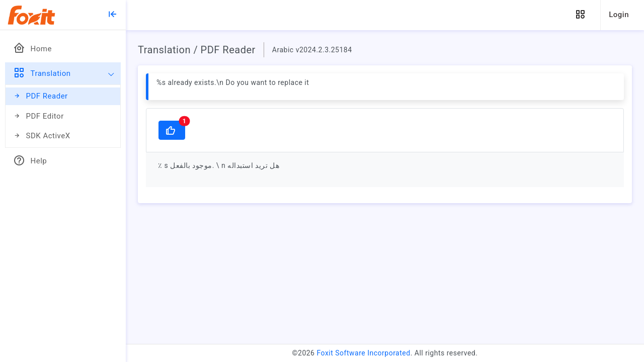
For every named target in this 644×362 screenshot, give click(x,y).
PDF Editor (38, 116)
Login (619, 15)
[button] (580, 15)
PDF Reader (41, 96)
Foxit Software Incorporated (363, 353)
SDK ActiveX (42, 136)
